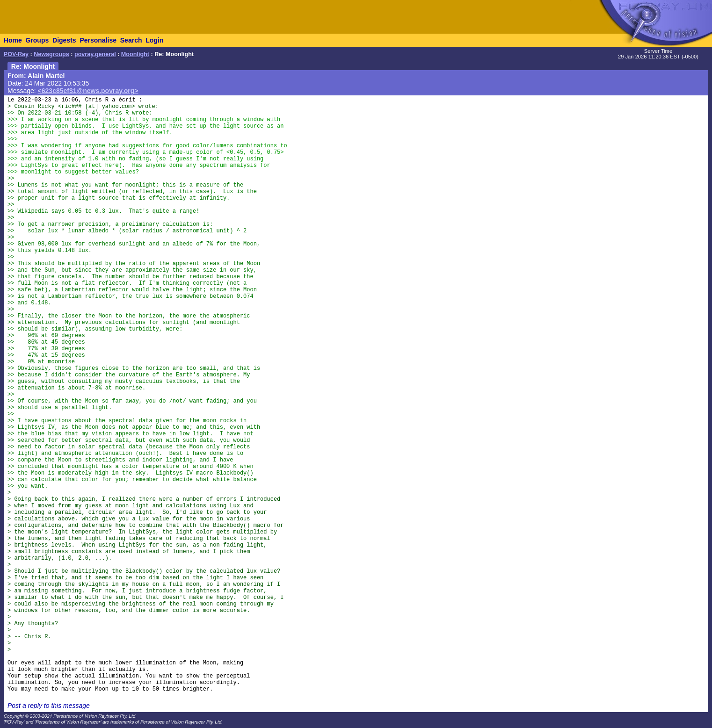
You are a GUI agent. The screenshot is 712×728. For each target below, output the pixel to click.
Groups (37, 40)
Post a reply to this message (49, 706)
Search (131, 40)
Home (13, 40)
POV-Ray (16, 54)
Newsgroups (51, 54)
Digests (64, 40)
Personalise (98, 40)
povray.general (95, 54)
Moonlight (135, 54)
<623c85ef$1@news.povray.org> (88, 91)
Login (154, 40)
